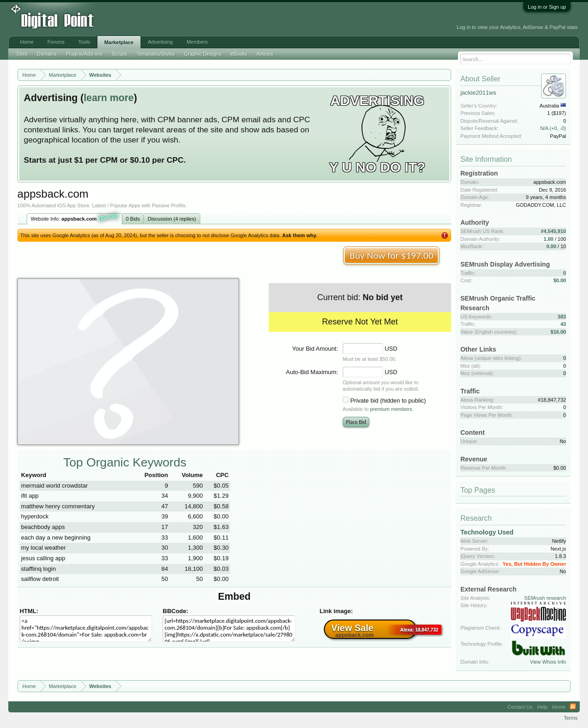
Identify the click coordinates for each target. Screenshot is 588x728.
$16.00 (559, 332)
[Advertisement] (208, 19)
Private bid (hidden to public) (388, 401)
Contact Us (520, 707)
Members (197, 42)
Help (542, 707)
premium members (391, 409)
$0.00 (560, 280)
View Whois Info (548, 662)
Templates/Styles (155, 54)
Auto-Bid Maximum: (312, 372)
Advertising (160, 42)
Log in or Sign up (547, 7)
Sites (22, 54)
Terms (571, 718)
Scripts (120, 54)
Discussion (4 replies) (172, 219)
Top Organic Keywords (125, 462)
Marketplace (119, 42)
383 (562, 317)
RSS (573, 707)
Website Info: (75, 218)
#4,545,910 (553, 231)
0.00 (551, 246)
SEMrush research (545, 598)
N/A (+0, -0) (553, 128)
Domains (47, 54)
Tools (84, 42)
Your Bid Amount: (315, 349)
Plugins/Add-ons (85, 54)
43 (563, 324)
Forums (56, 42)
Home (27, 42)
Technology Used (487, 532)
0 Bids (133, 219)
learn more (109, 98)
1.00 (548, 239)
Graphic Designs (203, 54)
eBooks (239, 54)
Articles (265, 54)
